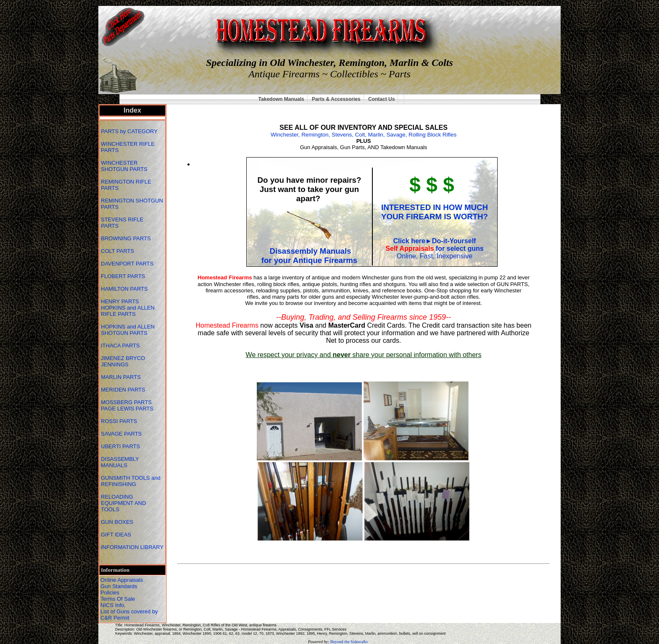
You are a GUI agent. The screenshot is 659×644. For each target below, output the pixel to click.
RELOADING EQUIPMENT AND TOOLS (123, 503)
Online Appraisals (122, 580)
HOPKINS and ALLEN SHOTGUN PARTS (128, 330)
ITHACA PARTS (121, 346)
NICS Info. (113, 605)
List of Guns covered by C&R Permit (129, 615)
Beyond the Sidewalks (349, 642)
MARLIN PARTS (121, 377)
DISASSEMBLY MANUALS (120, 462)
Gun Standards (119, 586)
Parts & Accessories (336, 99)
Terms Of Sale (118, 599)
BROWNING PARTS (126, 238)
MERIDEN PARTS (124, 390)
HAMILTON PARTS (124, 289)
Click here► (413, 241)
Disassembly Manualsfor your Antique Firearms (309, 256)
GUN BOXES (118, 522)
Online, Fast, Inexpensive (435, 256)
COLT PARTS (117, 251)
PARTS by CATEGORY (130, 131)
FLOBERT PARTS (123, 276)
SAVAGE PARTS (122, 434)
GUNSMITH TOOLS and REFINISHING (131, 481)
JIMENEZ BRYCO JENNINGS (123, 361)
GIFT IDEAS (117, 535)
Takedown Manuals (281, 99)
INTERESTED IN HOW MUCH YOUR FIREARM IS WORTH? (435, 212)
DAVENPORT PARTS (127, 264)
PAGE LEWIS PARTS (128, 409)
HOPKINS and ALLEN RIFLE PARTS (128, 311)
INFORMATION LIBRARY (132, 547)
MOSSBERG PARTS (126, 402)
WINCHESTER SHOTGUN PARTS (125, 166)
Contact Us (381, 99)
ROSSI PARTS (119, 421)
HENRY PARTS (121, 301)
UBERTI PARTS (121, 446)
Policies (110, 593)
